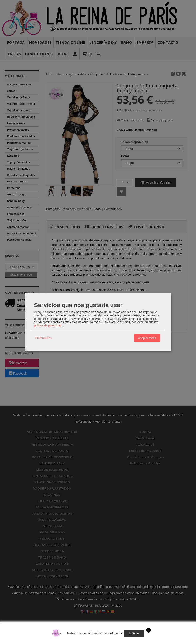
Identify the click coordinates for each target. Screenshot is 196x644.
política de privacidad (48, 325)
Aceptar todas (147, 338)
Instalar (134, 633)
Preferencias (44, 338)
